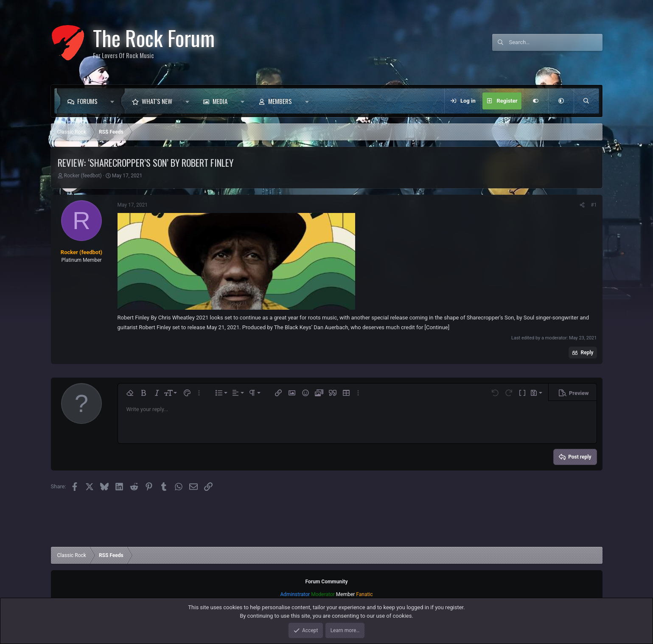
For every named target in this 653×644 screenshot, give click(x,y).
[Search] (556, 42)
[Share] (582, 205)
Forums (87, 101)
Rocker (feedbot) (83, 176)
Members (280, 101)
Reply (587, 353)
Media (220, 101)
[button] (115, 101)
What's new (157, 101)
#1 (594, 205)
